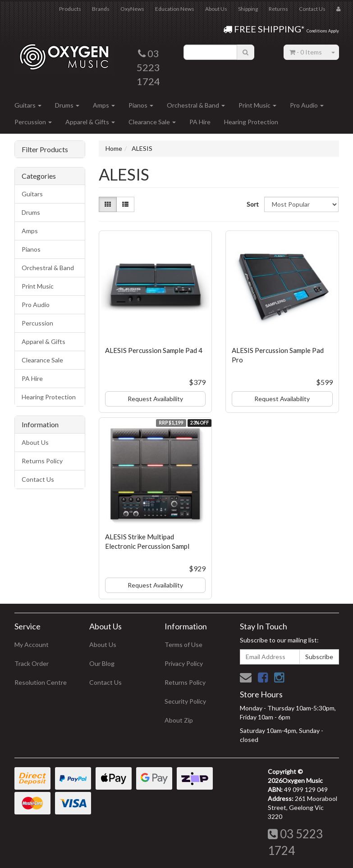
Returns (278, 9)
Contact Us (312, 9)
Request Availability (155, 399)
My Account (32, 644)
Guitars (28, 105)
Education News (175, 9)
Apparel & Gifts (90, 122)
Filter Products (45, 149)
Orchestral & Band (196, 105)
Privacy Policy (184, 663)
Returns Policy (42, 461)
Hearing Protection (251, 122)
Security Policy (185, 701)
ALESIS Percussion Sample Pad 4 (154, 350)
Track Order (32, 663)
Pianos (141, 105)
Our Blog (102, 663)
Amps (104, 105)
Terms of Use (183, 644)
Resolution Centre (41, 682)
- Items (306, 52)
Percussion (33, 122)
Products (70, 9)
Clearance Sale (152, 122)
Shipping (248, 9)
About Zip (179, 720)
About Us (216, 9)
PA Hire (200, 122)
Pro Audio (307, 105)
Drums (67, 105)
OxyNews (132, 9)
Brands (101, 9)
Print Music (257, 105)
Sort (252, 204)
